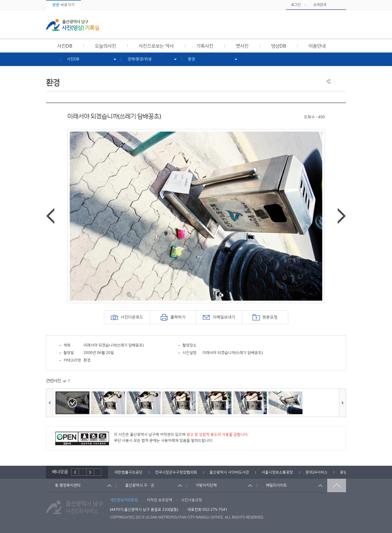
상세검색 (320, 5)
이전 (75, 472)
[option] (196, 216)
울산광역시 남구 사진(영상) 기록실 (72, 25)
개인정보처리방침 (124, 500)
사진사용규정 (191, 500)
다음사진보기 (342, 216)
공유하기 (328, 81)
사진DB (73, 59)
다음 (90, 472)
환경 (191, 59)
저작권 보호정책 (159, 500)
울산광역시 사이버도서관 (229, 472)
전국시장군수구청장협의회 (176, 472)
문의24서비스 (316, 472)
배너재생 (83, 472)
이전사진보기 (50, 216)
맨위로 (337, 485)
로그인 (296, 5)
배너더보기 (98, 472)
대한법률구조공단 (128, 472)
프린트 (340, 81)
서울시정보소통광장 (277, 472)
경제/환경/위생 (139, 59)
